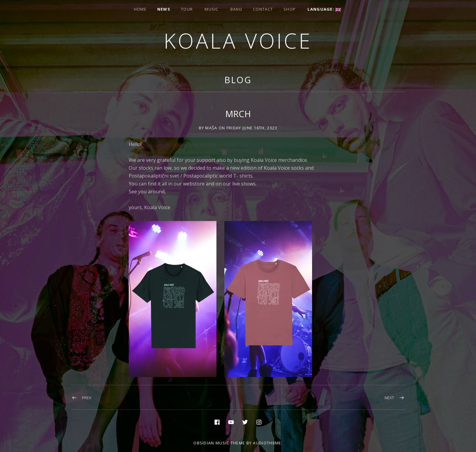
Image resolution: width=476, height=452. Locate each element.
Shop (290, 9)
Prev (87, 398)
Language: (324, 9)
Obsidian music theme (219, 443)
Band (236, 9)
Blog (238, 80)
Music (212, 9)
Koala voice (238, 41)
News (164, 9)
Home (140, 9)
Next (389, 398)
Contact (263, 9)
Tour (187, 9)
